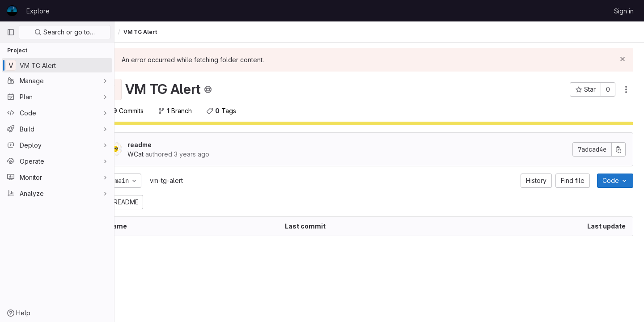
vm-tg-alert (191, 180)
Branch (200, 111)
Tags (246, 111)
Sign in (624, 11)
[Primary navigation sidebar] (11, 32)
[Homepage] (12, 11)
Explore (38, 11)
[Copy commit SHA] (619, 149)
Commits (149, 111)
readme (165, 145)
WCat (132, 32)
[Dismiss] (623, 59)
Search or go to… (65, 32)
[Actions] (626, 89)
